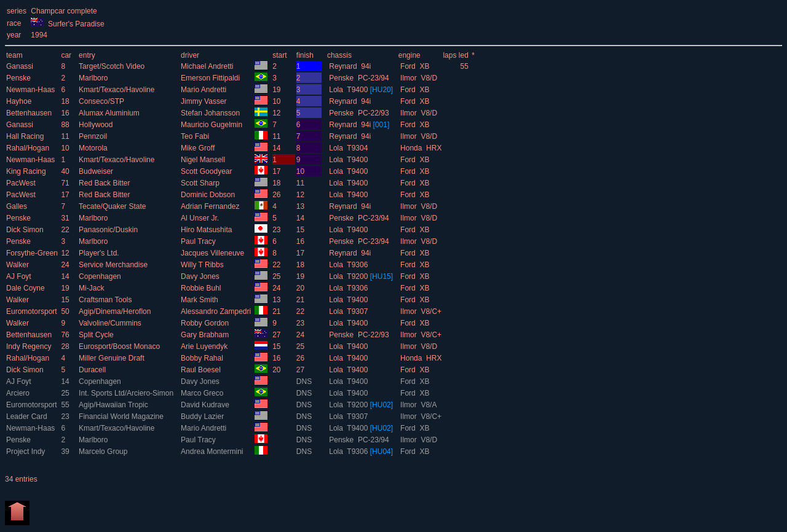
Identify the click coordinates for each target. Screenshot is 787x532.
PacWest (22, 183)
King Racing (27, 171)
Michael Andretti (208, 66)
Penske (19, 78)
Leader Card (28, 417)
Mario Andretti (204, 90)
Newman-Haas (32, 90)
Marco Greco (203, 393)
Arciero (19, 393)
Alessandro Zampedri (217, 311)
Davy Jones (201, 276)
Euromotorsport (33, 311)
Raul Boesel (202, 370)
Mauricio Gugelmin (212, 125)
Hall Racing (26, 136)
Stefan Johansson (211, 113)
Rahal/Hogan (29, 148)
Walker (18, 265)
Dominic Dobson (209, 195)
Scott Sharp (201, 183)
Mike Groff (199, 148)
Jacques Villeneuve (214, 253)
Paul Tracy (199, 241)
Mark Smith (200, 300)
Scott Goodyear (208, 171)
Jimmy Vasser (205, 101)
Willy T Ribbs (203, 265)
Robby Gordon (206, 323)
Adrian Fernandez (211, 206)
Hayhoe (20, 101)
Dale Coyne (26, 288)
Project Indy (27, 452)
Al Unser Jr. (201, 218)
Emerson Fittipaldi (211, 78)
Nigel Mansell (204, 160)
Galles (18, 206)
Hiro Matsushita (208, 230)
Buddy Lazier (203, 417)
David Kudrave (206, 405)
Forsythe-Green (33, 253)
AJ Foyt (20, 276)
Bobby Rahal (203, 358)
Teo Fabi (196, 136)
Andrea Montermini (213, 452)
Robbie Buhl (202, 288)
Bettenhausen (30, 113)
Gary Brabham (206, 335)
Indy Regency (30, 346)
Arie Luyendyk (205, 346)
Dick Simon (26, 230)
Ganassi (21, 66)
